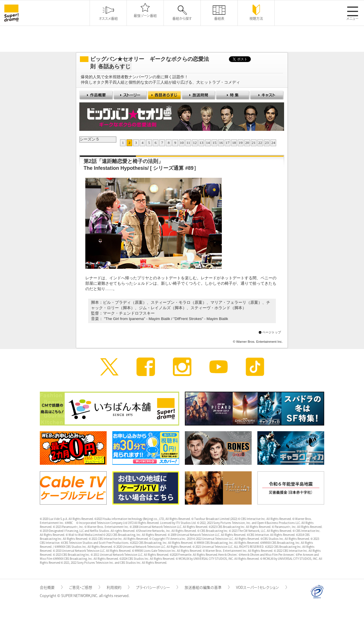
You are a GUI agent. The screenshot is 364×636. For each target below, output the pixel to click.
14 (208, 143)
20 (247, 143)
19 (241, 143)
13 (201, 143)
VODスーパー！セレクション (261, 587)
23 (267, 143)
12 (195, 143)
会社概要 (51, 587)
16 (221, 143)
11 (188, 143)
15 (214, 143)
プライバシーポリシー (157, 587)
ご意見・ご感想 (85, 587)
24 (273, 143)
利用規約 (118, 587)
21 (254, 143)
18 (234, 143)
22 (260, 143)
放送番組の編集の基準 (207, 587)
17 (227, 143)
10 (182, 143)
